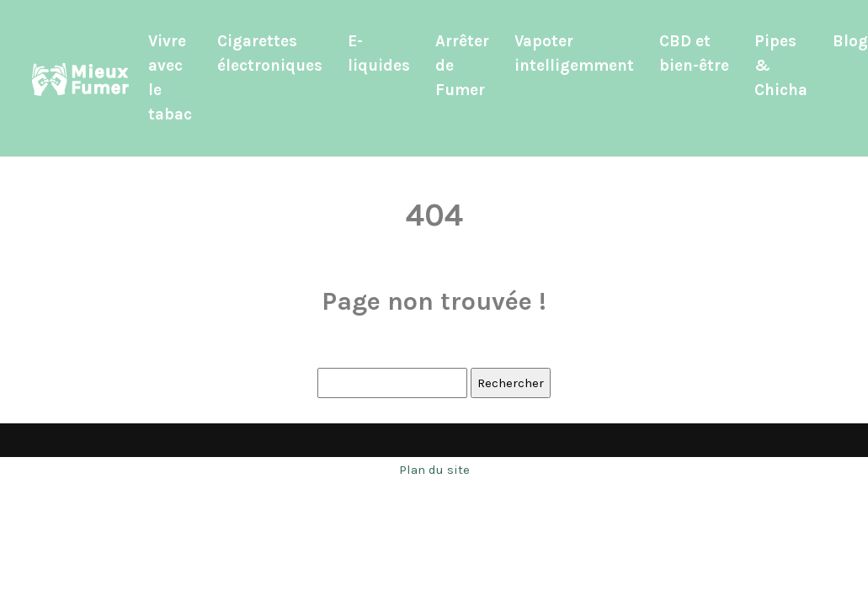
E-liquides (379, 53)
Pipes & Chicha (781, 66)
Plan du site (434, 470)
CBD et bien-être (694, 53)
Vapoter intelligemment (574, 53)
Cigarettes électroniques (270, 53)
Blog (850, 41)
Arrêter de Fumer (462, 66)
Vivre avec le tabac (170, 78)
